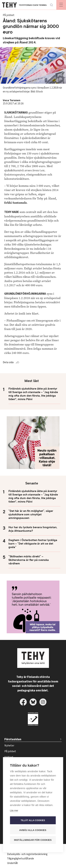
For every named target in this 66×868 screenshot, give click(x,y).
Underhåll (12, 863)
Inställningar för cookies (33, 840)
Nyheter (9, 746)
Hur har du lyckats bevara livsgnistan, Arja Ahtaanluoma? (33, 529)
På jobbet (10, 751)
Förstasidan (13, 739)
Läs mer (14, 811)
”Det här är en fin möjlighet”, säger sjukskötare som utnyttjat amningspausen (31, 514)
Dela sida (8, 362)
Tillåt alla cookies (33, 820)
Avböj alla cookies (33, 830)
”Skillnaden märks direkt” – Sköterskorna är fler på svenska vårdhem (29, 560)
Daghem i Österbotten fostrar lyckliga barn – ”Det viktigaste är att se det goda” (33, 544)
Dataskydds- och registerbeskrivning (27, 854)
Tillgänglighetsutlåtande (21, 859)
